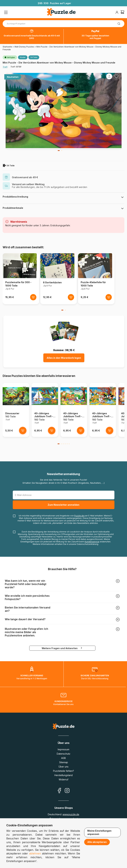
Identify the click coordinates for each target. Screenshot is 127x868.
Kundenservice (92, 542)
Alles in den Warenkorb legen (64, 358)
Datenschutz (63, 754)
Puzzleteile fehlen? (63, 771)
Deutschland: (63, 814)
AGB (63, 758)
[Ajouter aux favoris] (116, 76)
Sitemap (64, 762)
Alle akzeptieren (97, 842)
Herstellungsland (63, 775)
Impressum (63, 749)
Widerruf (63, 779)
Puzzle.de (79, 516)
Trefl (5, 67)
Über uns (63, 767)
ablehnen (35, 853)
